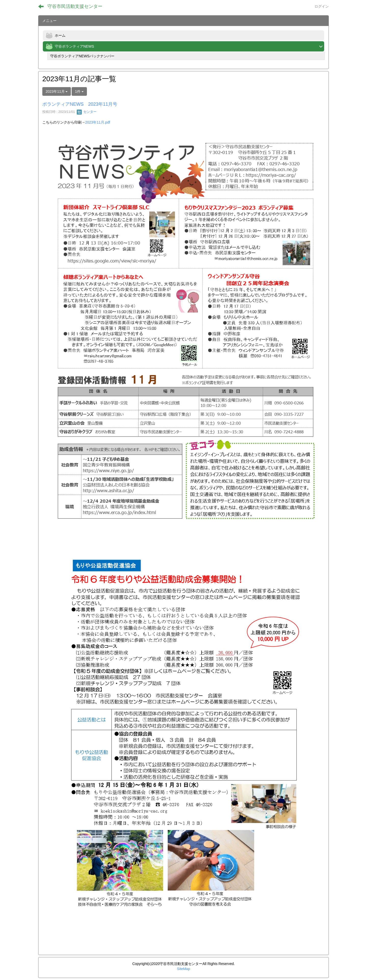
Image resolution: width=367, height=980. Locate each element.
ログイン (322, 6)
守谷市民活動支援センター (75, 6)
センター (87, 112)
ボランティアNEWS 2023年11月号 (80, 104)
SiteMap (183, 969)
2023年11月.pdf (98, 122)
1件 (79, 91)
